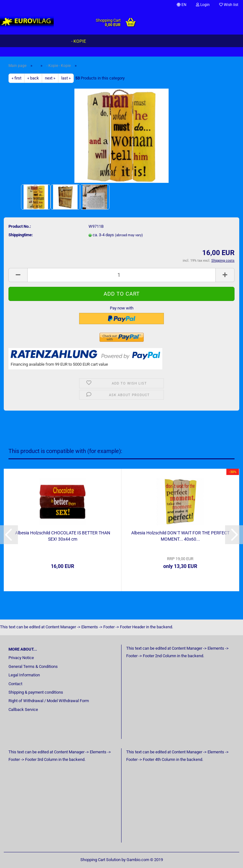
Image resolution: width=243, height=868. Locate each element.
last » (66, 78)
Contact (15, 684)
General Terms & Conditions (33, 666)
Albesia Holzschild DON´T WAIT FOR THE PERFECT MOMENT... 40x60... (180, 536)
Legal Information (24, 675)
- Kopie (79, 41)
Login (203, 5)
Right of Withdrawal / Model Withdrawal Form (49, 701)
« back (33, 78)
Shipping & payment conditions (36, 692)
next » (50, 78)
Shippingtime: (21, 235)
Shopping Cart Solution (100, 860)
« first (16, 78)
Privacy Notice (21, 658)
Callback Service (23, 710)
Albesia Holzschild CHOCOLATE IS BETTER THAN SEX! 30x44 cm (63, 536)
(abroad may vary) (129, 235)
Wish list (229, 5)
